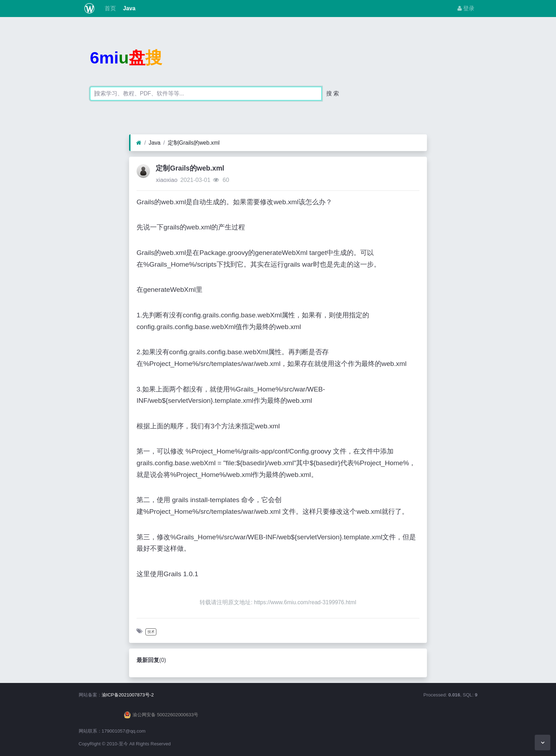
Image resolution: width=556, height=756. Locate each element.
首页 (109, 8)
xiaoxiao (166, 180)
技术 (151, 632)
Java (129, 8)
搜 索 (333, 93)
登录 (466, 8)
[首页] (139, 143)
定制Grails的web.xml (194, 143)
